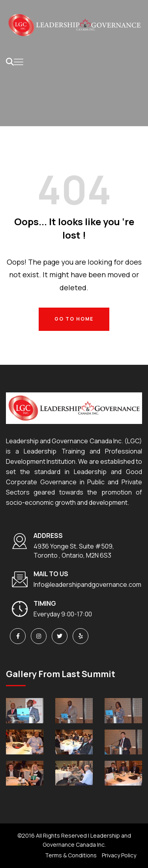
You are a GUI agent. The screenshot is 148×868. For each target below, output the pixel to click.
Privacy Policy (119, 855)
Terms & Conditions (71, 855)
